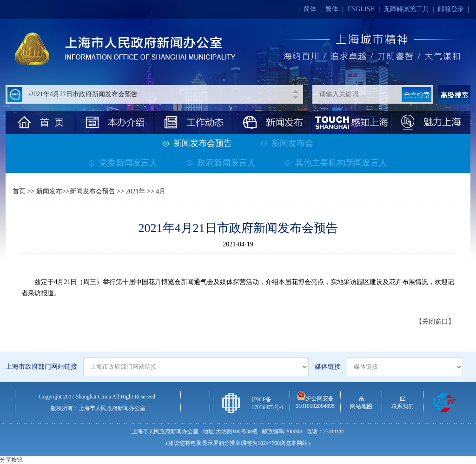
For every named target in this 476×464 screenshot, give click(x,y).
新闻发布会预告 (198, 143)
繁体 (332, 9)
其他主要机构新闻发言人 (336, 163)
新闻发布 (49, 191)
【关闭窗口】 (435, 321)
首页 (19, 191)
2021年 (135, 191)
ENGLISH (361, 9)
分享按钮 (11, 460)
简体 (310, 9)
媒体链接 (328, 367)
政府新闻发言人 (221, 163)
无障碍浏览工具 (406, 9)
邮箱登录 (451, 9)
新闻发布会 (287, 143)
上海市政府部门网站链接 (41, 367)
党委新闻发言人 (123, 163)
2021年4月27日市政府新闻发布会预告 (84, 94)
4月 (161, 191)
